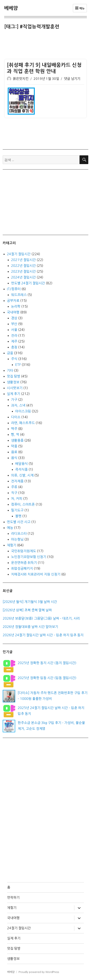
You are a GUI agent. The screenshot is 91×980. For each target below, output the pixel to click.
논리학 (16, 306)
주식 (14, 359)
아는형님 (17, 539)
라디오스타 (19, 533)
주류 (14, 487)
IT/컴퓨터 (14, 289)
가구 (14, 400)
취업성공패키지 (22, 568)
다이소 (16, 417)
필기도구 (17, 510)
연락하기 (13, 897)
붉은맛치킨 (21, 79)
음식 (14, 458)
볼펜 (18, 516)
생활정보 (13, 382)
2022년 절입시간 (23, 266)
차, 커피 (17, 499)
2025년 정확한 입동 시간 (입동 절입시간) (47, 678)
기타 (10, 370)
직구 (14, 493)
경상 (14, 318)
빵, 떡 (15, 434)
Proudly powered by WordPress (39, 972)
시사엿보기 (15, 388)
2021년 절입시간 (23, 260)
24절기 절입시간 (19, 254)
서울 (14, 330)
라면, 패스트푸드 (23, 423)
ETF (18, 365)
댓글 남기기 (72, 79)
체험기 (12, 545)
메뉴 (80, 8)
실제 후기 (14, 394)
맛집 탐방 (14, 376)
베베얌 (11, 8)
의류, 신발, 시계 (22, 475)
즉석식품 (21, 469)
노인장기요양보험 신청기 (29, 557)
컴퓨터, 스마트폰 (23, 504)
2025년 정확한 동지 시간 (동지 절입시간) (47, 663)
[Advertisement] (46, 45)
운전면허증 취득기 (24, 563)
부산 (14, 324)
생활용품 (17, 440)
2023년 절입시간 (23, 271)
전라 (14, 335)
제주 (14, 341)
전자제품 (17, 481)
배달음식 (21, 464)
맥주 (14, 429)
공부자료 (13, 301)
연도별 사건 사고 (19, 522)
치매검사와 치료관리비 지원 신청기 (36, 574)
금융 (10, 353)
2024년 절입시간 (23, 277)
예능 (10, 528)
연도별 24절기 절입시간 (28, 283)
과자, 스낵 (18, 405)
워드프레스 (19, 295)
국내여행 (13, 312)
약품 (14, 446)
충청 (14, 347)
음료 (14, 452)
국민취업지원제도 (24, 551)
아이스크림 (23, 411)
